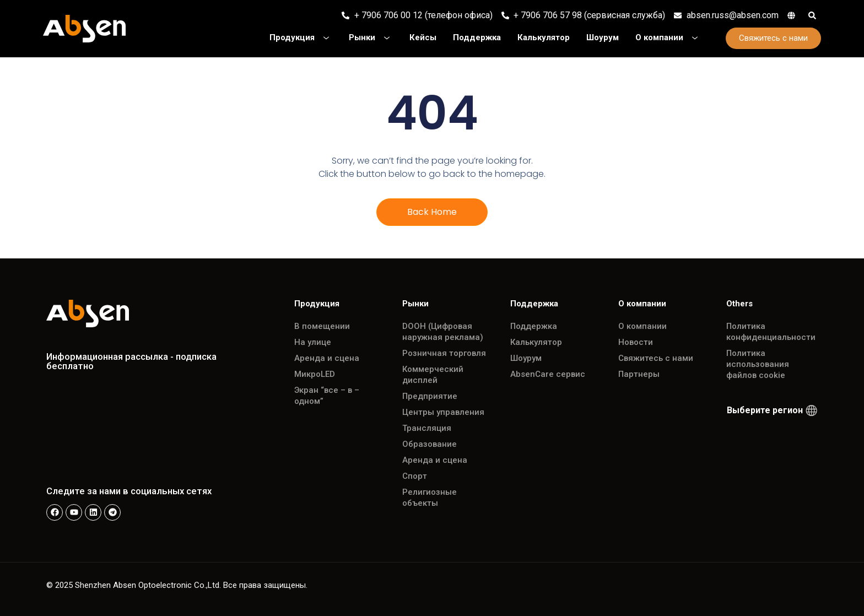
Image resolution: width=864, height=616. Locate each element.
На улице (313, 342)
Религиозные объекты (430, 498)
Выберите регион (765, 410)
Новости (636, 342)
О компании (642, 326)
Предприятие (430, 396)
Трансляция (427, 428)
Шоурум (526, 358)
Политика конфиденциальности (771, 332)
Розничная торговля (444, 353)
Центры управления (443, 412)
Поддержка (534, 326)
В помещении (322, 326)
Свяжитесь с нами (656, 358)
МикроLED (315, 374)
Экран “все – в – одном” (327, 396)
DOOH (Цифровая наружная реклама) (443, 332)
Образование (430, 444)
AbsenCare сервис (548, 374)
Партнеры (639, 374)
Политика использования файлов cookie (758, 364)
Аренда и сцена (327, 358)
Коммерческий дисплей (433, 375)
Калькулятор (536, 342)
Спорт (415, 476)
